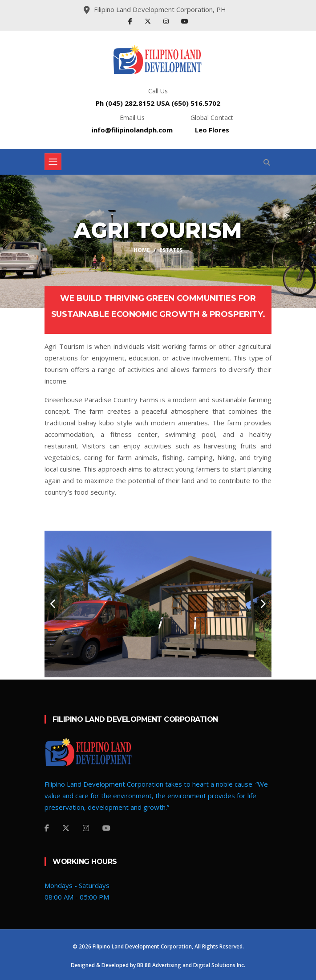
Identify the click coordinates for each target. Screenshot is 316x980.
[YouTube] (106, 828)
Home (142, 250)
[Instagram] (86, 828)
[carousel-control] (53, 604)
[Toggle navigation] (53, 162)
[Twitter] (66, 828)
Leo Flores (212, 130)
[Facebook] (47, 828)
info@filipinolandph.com (132, 130)
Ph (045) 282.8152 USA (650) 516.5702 (158, 103)
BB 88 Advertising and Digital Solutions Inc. (191, 965)
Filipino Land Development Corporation (142, 946)
